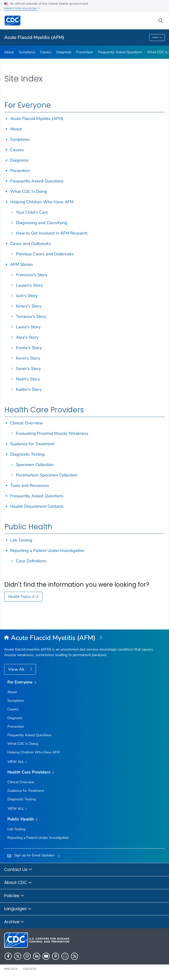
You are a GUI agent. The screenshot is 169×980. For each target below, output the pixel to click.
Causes (46, 52)
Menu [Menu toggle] (157, 38)
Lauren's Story (29, 285)
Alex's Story (27, 337)
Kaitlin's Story (29, 389)
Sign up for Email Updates (34, 855)
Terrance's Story (31, 316)
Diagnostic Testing (27, 454)
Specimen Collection (35, 465)
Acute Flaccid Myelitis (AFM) (34, 37)
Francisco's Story (32, 275)
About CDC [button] (18, 883)
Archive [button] (14, 922)
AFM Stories (22, 264)
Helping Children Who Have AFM (42, 202)
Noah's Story (28, 379)
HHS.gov (11, 969)
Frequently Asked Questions (120, 52)
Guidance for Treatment (32, 444)
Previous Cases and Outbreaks (45, 254)
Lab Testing (21, 540)
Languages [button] (18, 909)
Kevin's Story (28, 358)
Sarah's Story (28, 369)
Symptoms (27, 52)
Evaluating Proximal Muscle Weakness (52, 433)
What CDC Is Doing (29, 191)
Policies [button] (14, 896)
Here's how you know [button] (22, 8)
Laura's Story (28, 327)
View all (17, 762)
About (9, 52)
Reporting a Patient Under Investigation (47, 551)
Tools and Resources (30, 485)
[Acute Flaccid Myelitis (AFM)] (84, 638)
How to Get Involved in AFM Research (52, 233)
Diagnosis (64, 52)
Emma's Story (29, 348)
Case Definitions (31, 561)
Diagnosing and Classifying (42, 223)
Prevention (85, 52)
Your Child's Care (32, 212)
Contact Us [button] (18, 870)
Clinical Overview (26, 423)
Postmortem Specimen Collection (47, 475)
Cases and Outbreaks (30, 244)
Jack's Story (27, 296)
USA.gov (30, 969)
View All (17, 669)
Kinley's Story (29, 306)
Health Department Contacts (37, 506)
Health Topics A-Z (23, 597)
